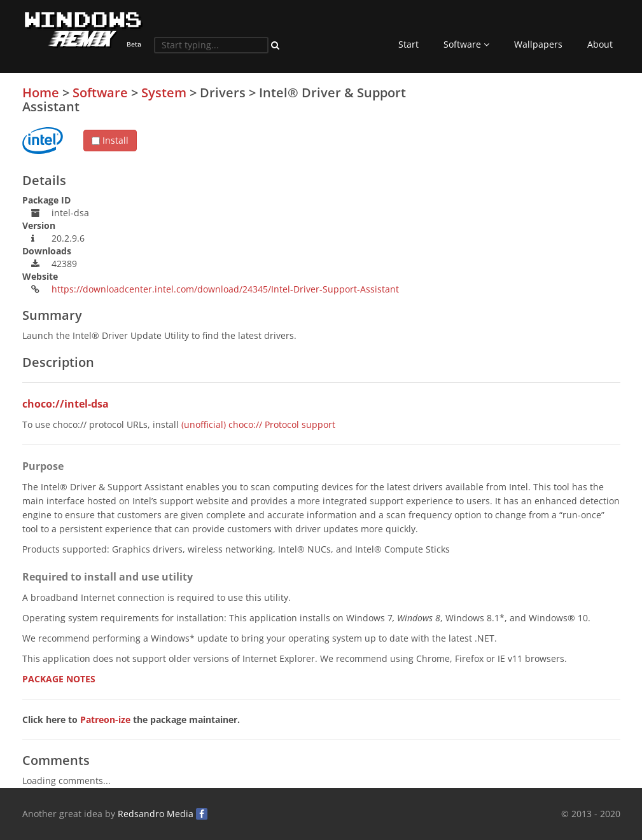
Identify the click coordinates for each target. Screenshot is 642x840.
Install (110, 140)
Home (41, 93)
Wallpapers (538, 44)
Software (466, 44)
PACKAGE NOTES (59, 679)
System (164, 93)
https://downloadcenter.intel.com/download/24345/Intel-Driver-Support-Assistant (225, 289)
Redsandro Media (156, 814)
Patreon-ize (105, 720)
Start (408, 44)
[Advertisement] (525, 175)
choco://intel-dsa (66, 404)
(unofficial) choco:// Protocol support (258, 424)
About (600, 44)
